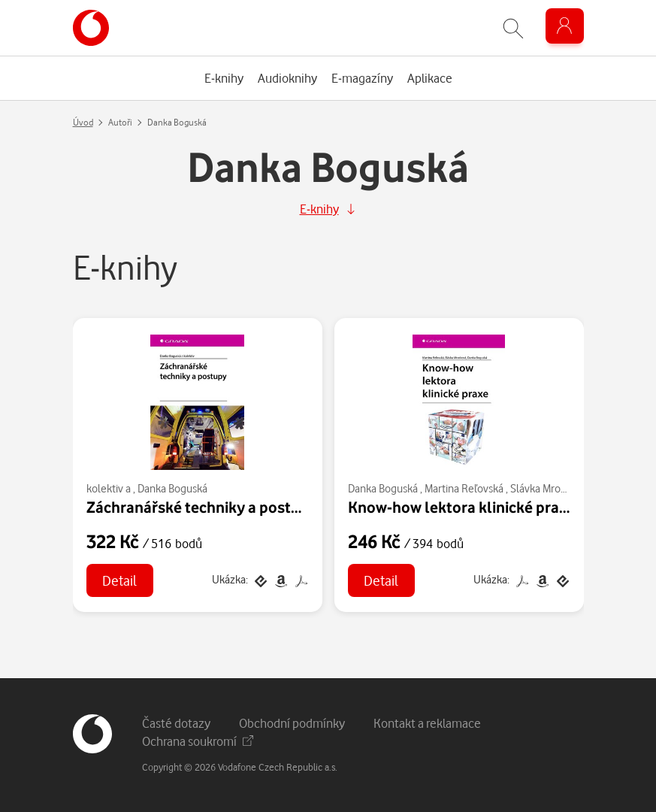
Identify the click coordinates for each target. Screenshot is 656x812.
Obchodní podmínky (292, 723)
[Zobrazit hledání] (513, 28)
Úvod (83, 122)
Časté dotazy (176, 723)
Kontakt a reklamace (427, 723)
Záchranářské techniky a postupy (202, 507)
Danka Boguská (172, 488)
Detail (119, 580)
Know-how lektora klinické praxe (462, 507)
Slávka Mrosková (549, 488)
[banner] (91, 28)
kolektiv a (109, 488)
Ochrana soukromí (198, 741)
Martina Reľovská (464, 488)
